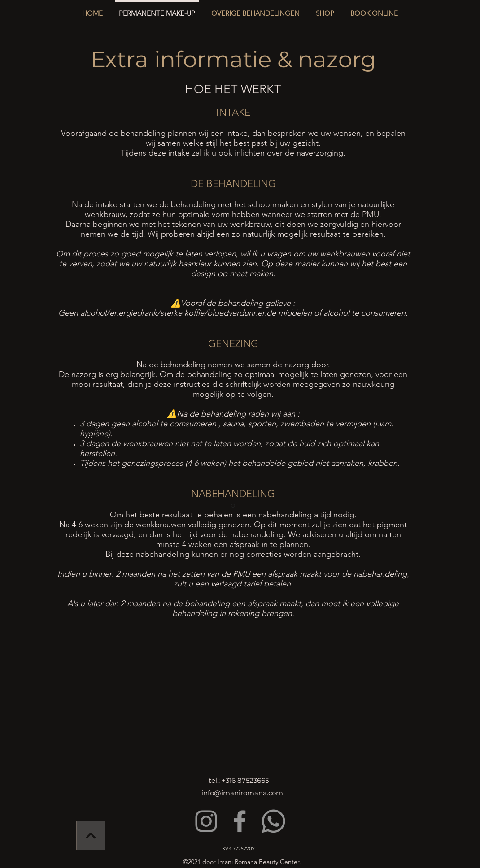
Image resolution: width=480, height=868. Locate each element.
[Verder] (91, 835)
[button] (255, 9)
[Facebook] (240, 821)
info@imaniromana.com (242, 793)
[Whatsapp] (273, 821)
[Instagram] (206, 821)
